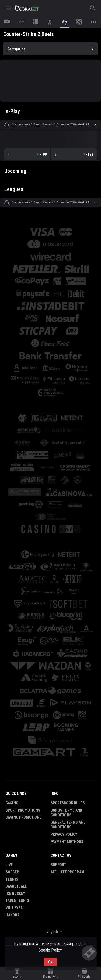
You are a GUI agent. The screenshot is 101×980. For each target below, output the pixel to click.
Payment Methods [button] (67, 842)
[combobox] (50, 931)
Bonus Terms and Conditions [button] (67, 813)
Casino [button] (12, 803)
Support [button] (59, 865)
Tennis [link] (12, 879)
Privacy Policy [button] (64, 834)
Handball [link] (14, 915)
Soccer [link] (12, 872)
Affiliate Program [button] (67, 872)
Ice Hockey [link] (15, 893)
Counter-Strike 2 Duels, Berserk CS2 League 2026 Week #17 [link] (51, 124)
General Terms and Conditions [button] (68, 825)
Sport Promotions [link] (23, 810)
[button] (50, 125)
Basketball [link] (16, 886)
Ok (50, 962)
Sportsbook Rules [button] (68, 803)
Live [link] (9, 865)
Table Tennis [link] (17, 900)
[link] (27, 8)
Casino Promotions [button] (24, 817)
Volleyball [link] (16, 908)
